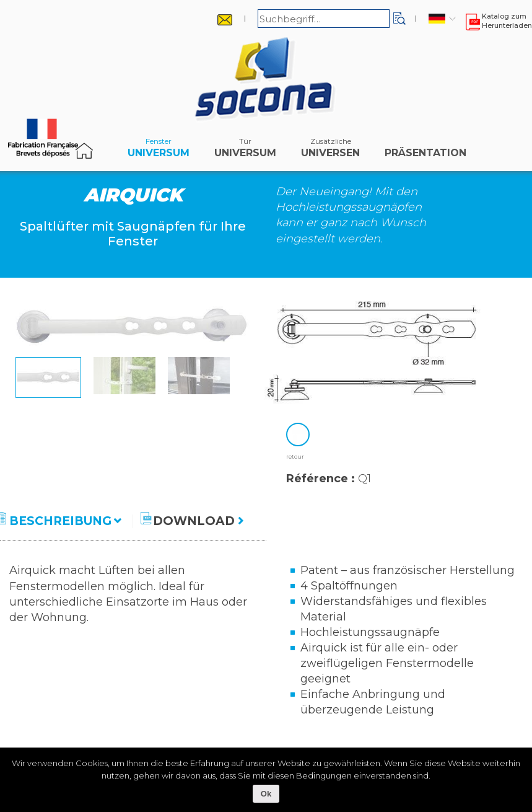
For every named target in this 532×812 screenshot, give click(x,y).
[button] (399, 19)
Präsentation (425, 151)
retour (295, 457)
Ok (266, 794)
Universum (159, 151)
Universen (330, 151)
